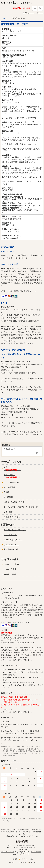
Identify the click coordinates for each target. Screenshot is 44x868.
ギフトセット (12, 468)
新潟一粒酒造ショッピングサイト (22, 3)
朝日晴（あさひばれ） (13, 540)
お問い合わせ (33, 862)
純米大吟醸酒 (9, 487)
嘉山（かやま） (10, 535)
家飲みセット (12, 476)
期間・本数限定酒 (11, 482)
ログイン (40, 13)
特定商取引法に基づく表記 (17, 862)
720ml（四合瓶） (11, 569)
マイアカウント (28, 13)
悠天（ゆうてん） (11, 545)
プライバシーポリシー (28, 859)
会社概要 (15, 859)
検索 (40, 8)
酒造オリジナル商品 (12, 517)
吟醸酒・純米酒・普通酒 (14, 502)
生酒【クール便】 (11, 549)
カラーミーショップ (8, 852)
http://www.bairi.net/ (10, 238)
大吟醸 (6, 492)
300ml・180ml (10, 574)
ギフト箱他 (8, 512)
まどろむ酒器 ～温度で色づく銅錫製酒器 (21, 507)
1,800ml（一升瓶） (12, 564)
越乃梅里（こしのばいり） (15, 530)
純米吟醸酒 (8, 497)
